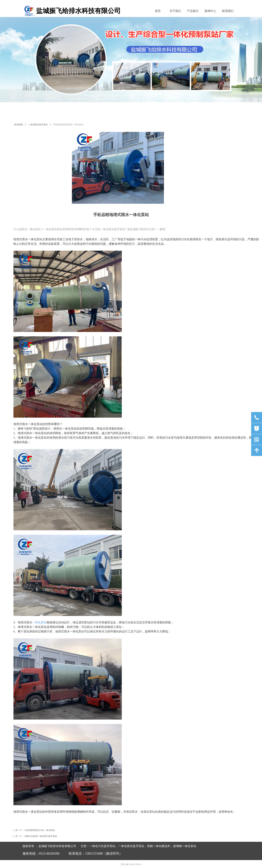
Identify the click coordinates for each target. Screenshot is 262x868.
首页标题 (18, 125)
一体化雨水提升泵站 (38, 125)
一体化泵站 (39, 622)
